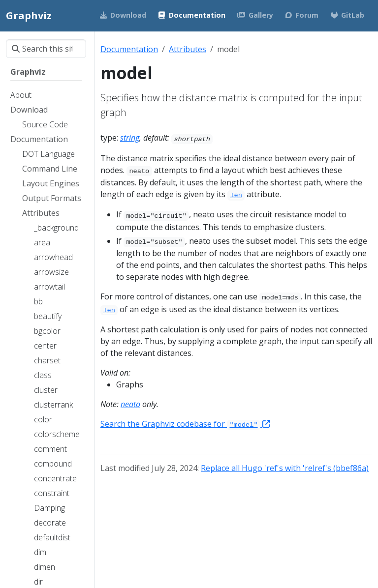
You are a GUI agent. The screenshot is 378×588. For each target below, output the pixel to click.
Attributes (188, 49)
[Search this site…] (46, 49)
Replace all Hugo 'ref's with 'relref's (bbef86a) (285, 468)
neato (130, 404)
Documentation (129, 49)
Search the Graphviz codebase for (185, 424)
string (130, 138)
